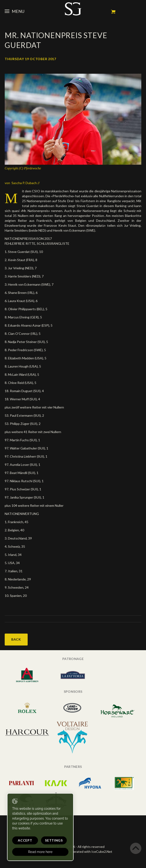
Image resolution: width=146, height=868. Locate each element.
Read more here (40, 852)
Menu (15, 11)
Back (16, 639)
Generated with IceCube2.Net (90, 852)
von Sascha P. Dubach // (22, 183)
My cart (113, 12)
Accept (25, 840)
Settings (54, 840)
